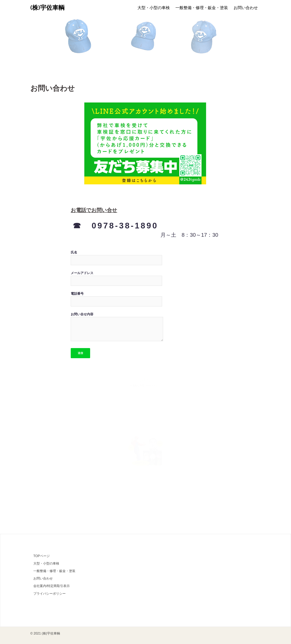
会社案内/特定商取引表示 (52, 586)
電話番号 (116, 297)
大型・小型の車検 (154, 8)
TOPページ (42, 556)
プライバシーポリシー (50, 594)
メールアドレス (116, 277)
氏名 (116, 256)
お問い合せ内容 (117, 327)
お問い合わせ (246, 8)
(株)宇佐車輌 (47, 8)
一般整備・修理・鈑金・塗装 (202, 8)
